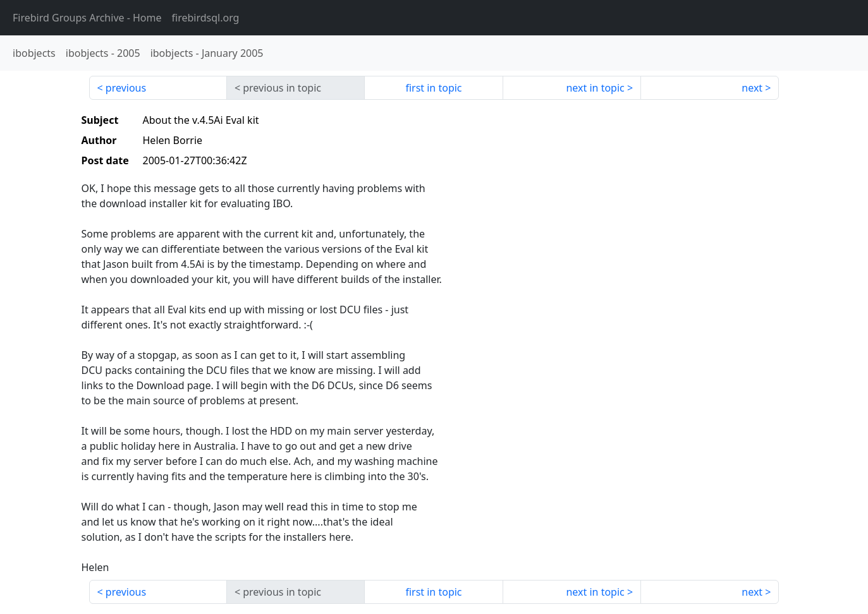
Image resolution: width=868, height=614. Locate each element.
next (752, 88)
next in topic (595, 88)
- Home (87, 18)
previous (126, 88)
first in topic (433, 88)
